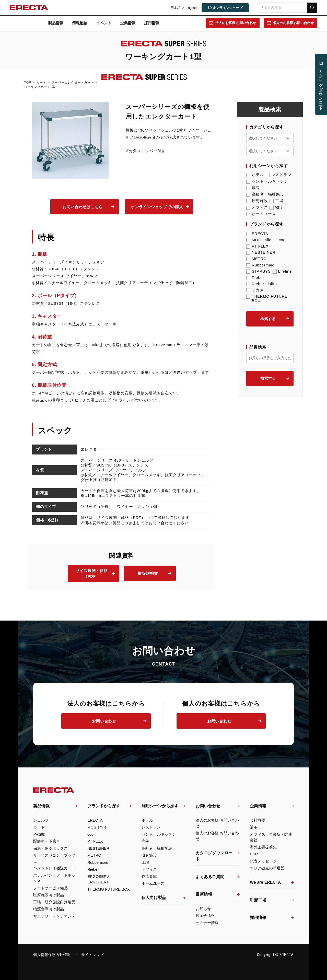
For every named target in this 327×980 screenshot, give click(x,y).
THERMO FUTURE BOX (267, 298)
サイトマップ (93, 955)
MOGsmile (259, 240)
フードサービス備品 (50, 888)
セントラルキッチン (267, 181)
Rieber (255, 278)
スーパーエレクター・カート (73, 83)
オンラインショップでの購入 (157, 207)
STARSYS (259, 271)
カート (41, 83)
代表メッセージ (263, 861)
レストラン (279, 175)
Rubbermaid (260, 265)
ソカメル (257, 290)
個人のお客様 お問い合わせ (293, 23)
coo (279, 240)
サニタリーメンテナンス (54, 916)
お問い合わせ (104, 721)
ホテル (255, 175)
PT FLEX (258, 246)
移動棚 (39, 834)
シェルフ (41, 820)
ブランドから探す (104, 806)
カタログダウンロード (214, 856)
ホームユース (261, 214)
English (191, 8)
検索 (312, 8)
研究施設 (257, 201)
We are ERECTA (265, 882)
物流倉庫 (149, 876)
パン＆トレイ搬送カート (54, 868)
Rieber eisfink (262, 284)
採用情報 (152, 23)
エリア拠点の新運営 (267, 868)
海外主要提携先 (263, 847)
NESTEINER (261, 252)
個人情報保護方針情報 (52, 955)
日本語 (175, 8)
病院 (253, 188)
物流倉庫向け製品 (49, 909)
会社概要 (258, 820)
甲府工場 (258, 900)
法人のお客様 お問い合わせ (235, 23)
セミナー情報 (207, 923)
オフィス (257, 207)
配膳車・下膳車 (47, 841)
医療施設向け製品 (49, 895)
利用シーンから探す (160, 806)
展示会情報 (205, 915)
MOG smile (97, 827)
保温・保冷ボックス (50, 848)
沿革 (254, 827)
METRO (256, 259)
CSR (254, 854)
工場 (276, 201)
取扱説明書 (148, 573)
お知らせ (203, 909)
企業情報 (128, 23)
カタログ (321, 88)
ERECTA (257, 234)
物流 (276, 207)
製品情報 (56, 23)
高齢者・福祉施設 (265, 194)
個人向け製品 (154, 898)
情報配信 (80, 23)
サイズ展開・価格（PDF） (92, 574)
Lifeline (282, 271)
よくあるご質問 (210, 877)
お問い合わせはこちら (83, 207)
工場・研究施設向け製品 (54, 902)
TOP (28, 83)
